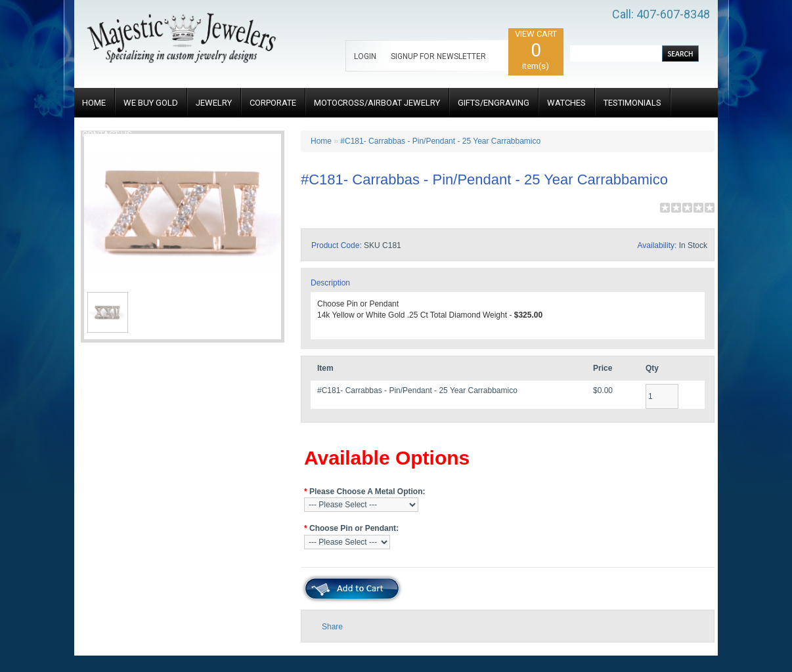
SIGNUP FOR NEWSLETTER (438, 56)
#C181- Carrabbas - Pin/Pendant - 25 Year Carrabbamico (440, 141)
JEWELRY (214, 103)
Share (332, 627)
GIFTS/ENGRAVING (494, 103)
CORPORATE (273, 103)
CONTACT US (107, 134)
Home (321, 141)
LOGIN (365, 56)
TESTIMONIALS (632, 103)
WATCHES (566, 103)
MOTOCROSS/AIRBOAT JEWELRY (377, 103)
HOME (94, 103)
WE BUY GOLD (151, 103)
